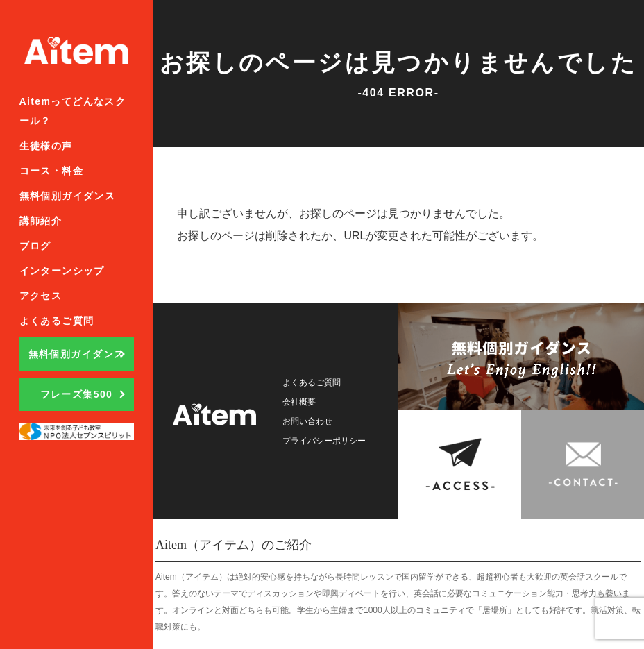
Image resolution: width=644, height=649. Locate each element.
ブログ (35, 246)
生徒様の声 (46, 146)
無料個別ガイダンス (68, 196)
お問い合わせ (312, 421)
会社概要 (302, 401)
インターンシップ (62, 271)
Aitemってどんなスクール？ (73, 111)
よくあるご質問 (57, 321)
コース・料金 (51, 171)
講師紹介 (41, 221)
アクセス (41, 296)
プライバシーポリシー (331, 440)
